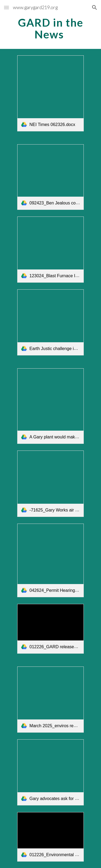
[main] (51, 28)
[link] (50, 93)
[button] (6, 7)
